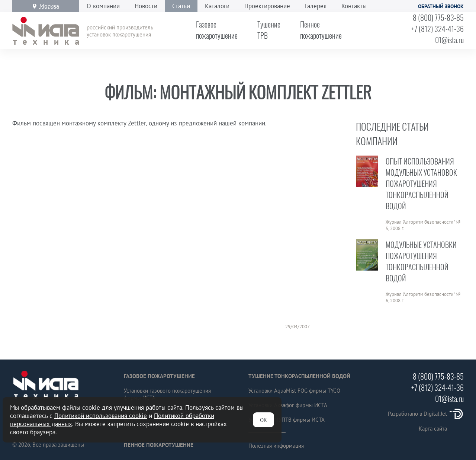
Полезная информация (276, 446)
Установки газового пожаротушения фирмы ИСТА (167, 394)
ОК (263, 420)
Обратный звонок (441, 6)
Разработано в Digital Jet (426, 414)
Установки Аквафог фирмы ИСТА (288, 405)
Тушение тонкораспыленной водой (299, 376)
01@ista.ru (449, 40)
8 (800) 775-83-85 (438, 17)
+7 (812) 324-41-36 (438, 29)
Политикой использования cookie (101, 416)
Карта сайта (433, 429)
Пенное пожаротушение (159, 445)
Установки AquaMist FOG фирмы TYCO (294, 391)
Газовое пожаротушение (159, 376)
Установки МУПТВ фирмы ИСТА (287, 420)
